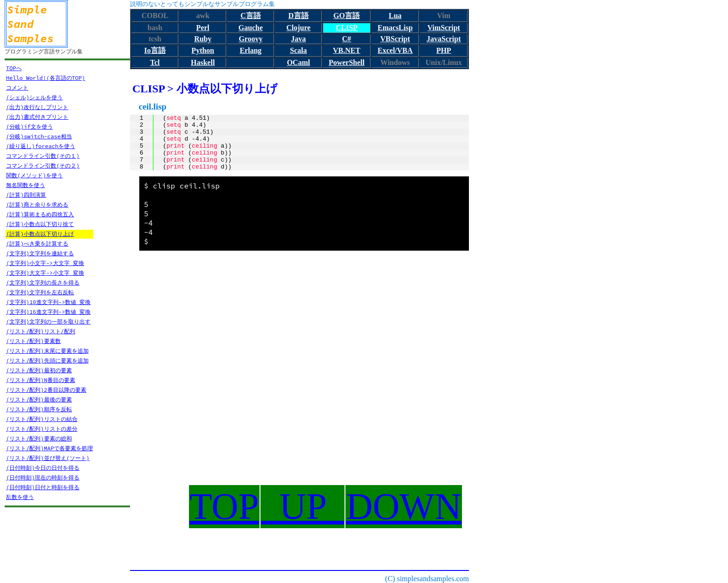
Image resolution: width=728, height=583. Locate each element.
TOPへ (14, 68)
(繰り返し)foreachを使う (41, 146)
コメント (17, 87)
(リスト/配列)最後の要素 (39, 399)
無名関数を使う (26, 185)
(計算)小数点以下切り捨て (40, 224)
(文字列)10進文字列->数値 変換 (48, 302)
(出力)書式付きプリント (37, 117)
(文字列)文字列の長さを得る (43, 282)
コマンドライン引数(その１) (43, 156)
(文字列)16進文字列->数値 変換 (48, 312)
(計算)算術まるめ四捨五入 (40, 214)
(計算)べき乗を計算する (37, 243)
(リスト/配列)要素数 (33, 341)
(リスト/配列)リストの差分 (42, 429)
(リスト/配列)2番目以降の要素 (46, 390)
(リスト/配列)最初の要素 (39, 370)
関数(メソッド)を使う (34, 175)
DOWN (404, 506)
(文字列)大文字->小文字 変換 (45, 273)
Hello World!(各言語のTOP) (45, 78)
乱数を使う (20, 497)
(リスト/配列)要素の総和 (39, 438)
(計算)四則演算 (26, 195)
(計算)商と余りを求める (37, 204)
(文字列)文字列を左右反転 (40, 292)
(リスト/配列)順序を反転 (39, 409)
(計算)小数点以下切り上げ (40, 234)
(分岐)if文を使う (29, 126)
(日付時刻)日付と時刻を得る (43, 487)
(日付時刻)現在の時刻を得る (43, 477)
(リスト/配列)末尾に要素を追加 (47, 351)
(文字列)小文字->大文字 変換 (45, 263)
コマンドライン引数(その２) (43, 165)
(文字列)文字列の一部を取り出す (48, 321)
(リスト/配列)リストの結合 (42, 419)
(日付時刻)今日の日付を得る (43, 468)
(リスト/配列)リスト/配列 (41, 331)
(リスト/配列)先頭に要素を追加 (47, 360)
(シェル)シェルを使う (34, 97)
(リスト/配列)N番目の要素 (41, 380)
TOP (224, 506)
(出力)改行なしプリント (37, 107)
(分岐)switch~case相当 (39, 136)
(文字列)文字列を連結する (40, 253)
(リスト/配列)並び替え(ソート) (48, 458)
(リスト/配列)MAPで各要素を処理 (49, 448)
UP (302, 506)
